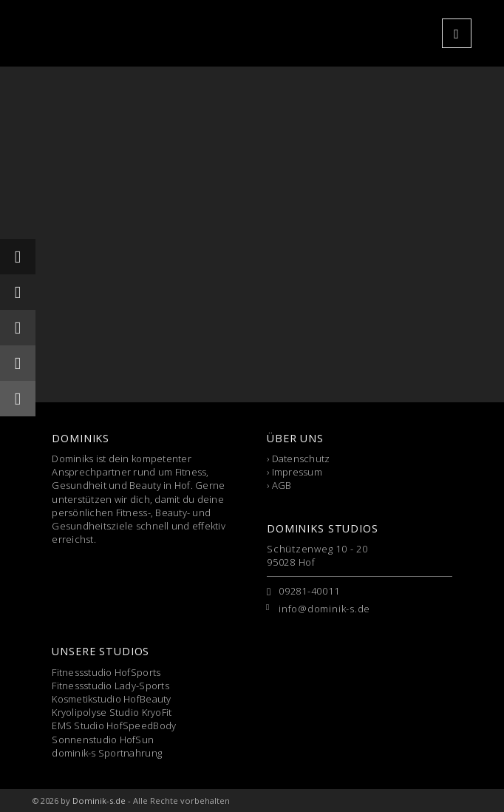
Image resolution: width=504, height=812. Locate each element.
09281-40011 (309, 591)
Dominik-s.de (99, 801)
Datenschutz (301, 459)
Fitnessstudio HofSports (106, 672)
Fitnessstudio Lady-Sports (110, 686)
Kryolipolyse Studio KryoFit (112, 712)
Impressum (297, 472)
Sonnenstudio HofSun (103, 740)
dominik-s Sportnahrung (107, 753)
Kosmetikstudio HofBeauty (111, 699)
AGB (282, 485)
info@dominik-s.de (324, 609)
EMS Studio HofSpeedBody (114, 725)
